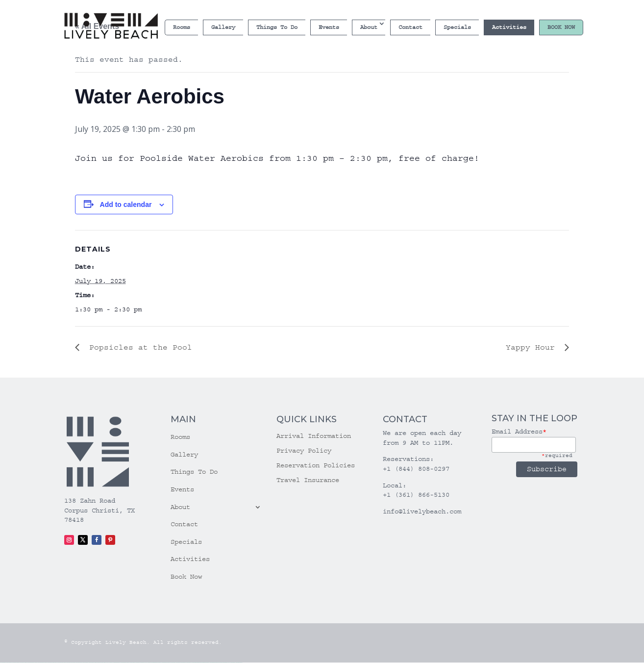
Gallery (223, 27)
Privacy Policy (304, 451)
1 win (91, 663)
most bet (194, 663)
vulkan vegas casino (15, 663)
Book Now (561, 27)
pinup (117, 663)
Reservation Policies (316, 466)
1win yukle (112, 663)
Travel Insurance (308, 480)
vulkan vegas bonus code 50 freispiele (82, 663)
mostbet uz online (190, 663)
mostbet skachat (160, 663)
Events (329, 27)
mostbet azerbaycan (228, 663)
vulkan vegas (3, 663)
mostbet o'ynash (185, 663)
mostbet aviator (217, 663)
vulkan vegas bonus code (41, 663)
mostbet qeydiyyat (239, 663)
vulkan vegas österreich (61, 663)
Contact (410, 27)
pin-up (123, 663)
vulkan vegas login (22, 663)
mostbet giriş (203, 663)
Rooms (182, 27)
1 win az (102, 663)
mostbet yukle (208, 663)
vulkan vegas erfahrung (70, 663)
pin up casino (120, 663)
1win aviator (99, 663)
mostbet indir (212, 663)
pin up (115, 663)
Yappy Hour (533, 347)
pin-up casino (135, 663)
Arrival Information (314, 436)
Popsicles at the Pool (138, 347)
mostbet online (174, 663)
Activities (509, 27)
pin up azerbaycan (145, 663)
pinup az (125, 663)
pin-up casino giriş (130, 663)
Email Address (519, 432)
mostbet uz (156, 663)
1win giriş (96, 663)
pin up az (150, 663)
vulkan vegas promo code (51, 663)
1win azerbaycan (107, 663)
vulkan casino (8, 663)
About (369, 27)
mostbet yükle (234, 663)
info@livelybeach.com (422, 511)
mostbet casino (179, 663)
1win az (93, 663)
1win (89, 663)
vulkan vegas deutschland (31, 663)
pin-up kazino (139, 663)
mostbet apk (165, 663)
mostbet (153, 663)
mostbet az (200, 663)
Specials (457, 27)
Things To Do (277, 27)
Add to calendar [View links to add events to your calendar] (126, 204)
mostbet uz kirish (169, 663)
